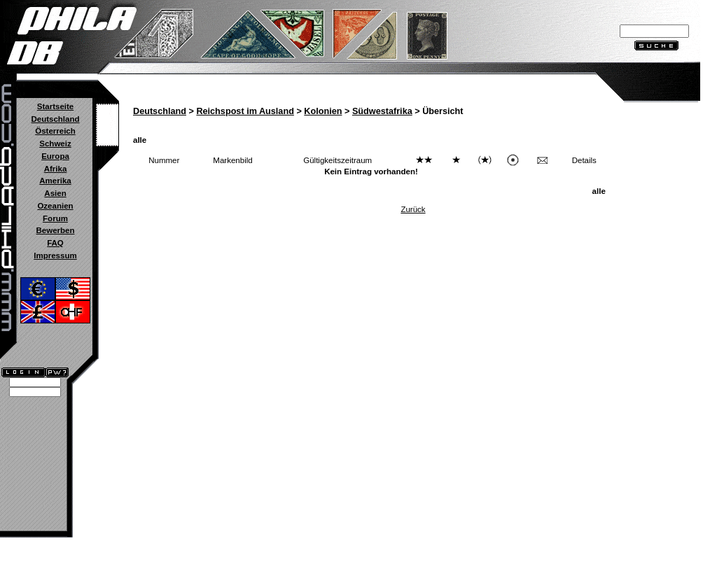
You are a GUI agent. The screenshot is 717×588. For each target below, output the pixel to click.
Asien (55, 193)
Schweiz (55, 143)
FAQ (55, 243)
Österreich (55, 131)
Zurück (413, 209)
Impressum (55, 255)
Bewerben (55, 230)
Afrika (56, 169)
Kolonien (323, 111)
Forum (55, 218)
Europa (55, 156)
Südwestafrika (382, 111)
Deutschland (55, 119)
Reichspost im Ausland (245, 111)
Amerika (55, 181)
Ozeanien (55, 206)
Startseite (55, 106)
